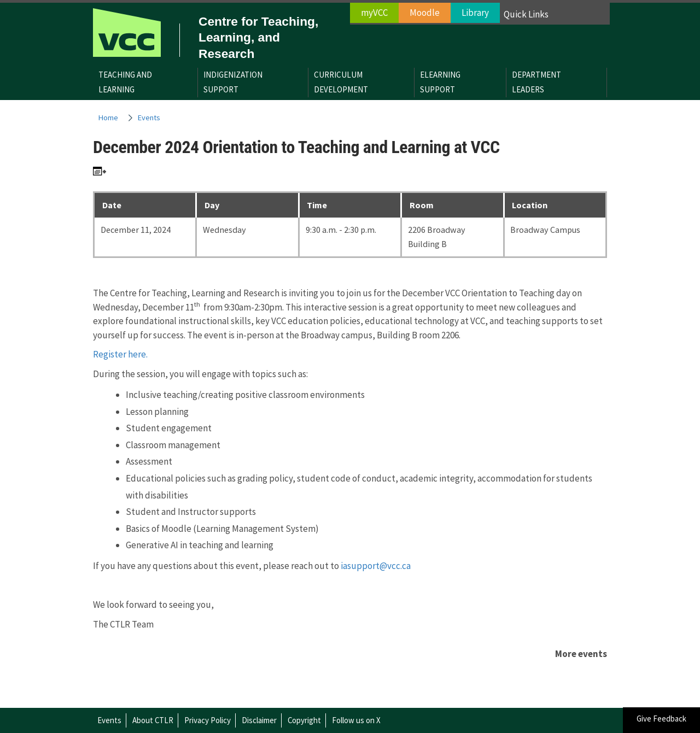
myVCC (374, 13)
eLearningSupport (440, 82)
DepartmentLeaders (536, 82)
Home (108, 118)
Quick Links (526, 14)
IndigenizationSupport (233, 82)
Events (149, 118)
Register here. (120, 354)
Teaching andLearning (125, 82)
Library (475, 13)
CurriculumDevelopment (341, 82)
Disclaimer (259, 720)
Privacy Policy (208, 720)
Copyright (304, 720)
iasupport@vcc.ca (376, 566)
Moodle (425, 13)
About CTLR (153, 720)
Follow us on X (356, 720)
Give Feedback (661, 719)
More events (581, 654)
